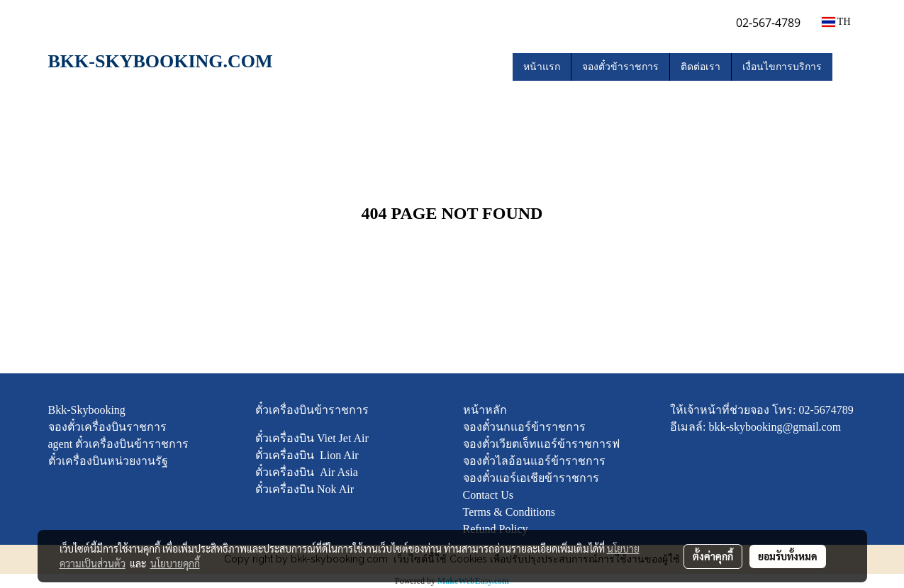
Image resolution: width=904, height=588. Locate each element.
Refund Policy (496, 529)
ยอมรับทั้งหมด (788, 556)
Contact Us (489, 495)
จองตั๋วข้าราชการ (620, 67)
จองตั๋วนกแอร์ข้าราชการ (524, 427)
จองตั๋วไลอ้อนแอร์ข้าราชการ (534, 461)
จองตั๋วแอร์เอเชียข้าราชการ (531, 478)
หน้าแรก (542, 67)
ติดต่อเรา (701, 67)
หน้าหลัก (485, 410)
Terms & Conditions (509, 512)
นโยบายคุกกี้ (175, 563)
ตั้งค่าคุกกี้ (713, 556)
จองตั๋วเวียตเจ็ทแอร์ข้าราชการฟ (541, 444)
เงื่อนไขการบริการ (782, 67)
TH (836, 22)
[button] (845, 67)
